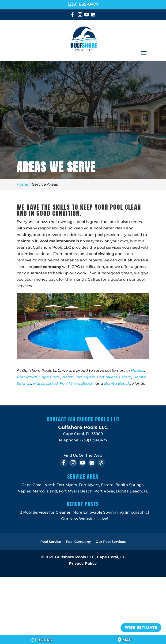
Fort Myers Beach (77, 383)
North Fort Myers (78, 377)
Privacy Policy (83, 563)
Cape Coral (49, 377)
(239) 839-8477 (83, 4)
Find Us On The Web (83, 455)
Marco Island (45, 383)
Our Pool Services (111, 542)
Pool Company (78, 542)
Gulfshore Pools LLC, (90, 557)
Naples (138, 370)
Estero (125, 377)
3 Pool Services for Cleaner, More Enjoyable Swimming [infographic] (85, 512)
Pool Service (51, 542)
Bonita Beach (117, 383)
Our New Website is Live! (85, 519)
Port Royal (27, 377)
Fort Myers (107, 377)
